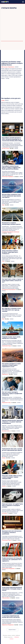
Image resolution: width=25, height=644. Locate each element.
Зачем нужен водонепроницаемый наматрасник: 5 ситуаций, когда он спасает (12, 589)
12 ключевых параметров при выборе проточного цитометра (11, 617)
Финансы (4, 486)
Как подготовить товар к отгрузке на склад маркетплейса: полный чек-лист (12, 281)
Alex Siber (12, 148)
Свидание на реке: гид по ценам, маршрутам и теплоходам (11, 338)
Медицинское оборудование (8, 625)
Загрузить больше (12, 630)
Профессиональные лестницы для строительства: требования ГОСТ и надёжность (12, 559)
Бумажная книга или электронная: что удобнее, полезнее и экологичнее (12, 532)
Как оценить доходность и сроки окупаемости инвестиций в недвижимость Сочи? (11, 365)
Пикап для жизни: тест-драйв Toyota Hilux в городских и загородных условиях (12, 505)
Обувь (3, 205)
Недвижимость (5, 374)
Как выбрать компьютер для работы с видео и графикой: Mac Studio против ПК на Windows (11, 168)
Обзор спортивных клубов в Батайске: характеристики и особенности (10, 252)
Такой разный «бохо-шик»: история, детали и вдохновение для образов (12, 449)
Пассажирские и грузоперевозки (9, 290)
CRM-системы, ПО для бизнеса (8, 67)
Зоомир (3, 100)
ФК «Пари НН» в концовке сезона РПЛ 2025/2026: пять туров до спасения (11, 310)
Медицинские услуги (6, 403)
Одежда (4, 458)
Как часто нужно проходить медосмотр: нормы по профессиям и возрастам (12, 393)
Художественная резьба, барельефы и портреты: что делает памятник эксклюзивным (12, 422)
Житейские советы (6, 431)
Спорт (3, 261)
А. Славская (16, 177)
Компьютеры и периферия (8, 177)
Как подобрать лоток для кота (11, 98)
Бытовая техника (6, 148)
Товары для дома (6, 598)
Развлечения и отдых (7, 346)
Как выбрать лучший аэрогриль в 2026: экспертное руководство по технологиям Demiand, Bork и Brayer (12, 139)
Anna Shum (8, 458)
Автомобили (5, 513)
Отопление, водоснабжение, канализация (11, 232)
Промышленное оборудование (8, 569)
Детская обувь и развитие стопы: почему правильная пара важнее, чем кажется (12, 196)
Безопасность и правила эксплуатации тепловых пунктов (11, 224)
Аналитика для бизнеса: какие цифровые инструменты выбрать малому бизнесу (12, 63)
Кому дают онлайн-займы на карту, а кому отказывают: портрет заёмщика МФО (12, 477)
